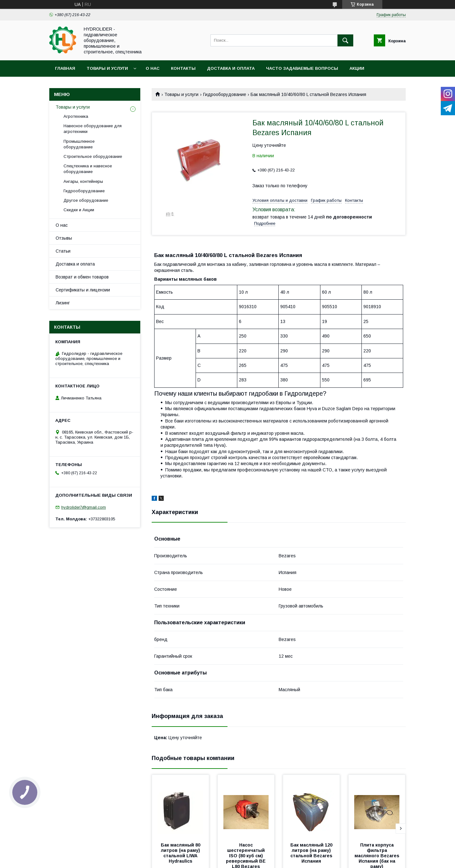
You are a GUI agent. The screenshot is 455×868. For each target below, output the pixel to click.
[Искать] (345, 40)
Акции (357, 68)
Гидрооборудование (225, 94)
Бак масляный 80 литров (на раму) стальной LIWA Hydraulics (181, 853)
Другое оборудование (86, 200)
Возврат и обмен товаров (82, 277)
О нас (153, 68)
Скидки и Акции (79, 210)
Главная (65, 68)
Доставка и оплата (231, 68)
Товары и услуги (107, 68)
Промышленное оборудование (79, 144)
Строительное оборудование (93, 156)
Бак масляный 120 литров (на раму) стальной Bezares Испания (312, 853)
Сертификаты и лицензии (83, 290)
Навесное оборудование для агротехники (93, 129)
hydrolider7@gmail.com (84, 507)
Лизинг (63, 303)
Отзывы (64, 238)
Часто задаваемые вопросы (302, 68)
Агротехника (76, 116)
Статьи (63, 251)
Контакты (183, 68)
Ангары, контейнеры (83, 181)
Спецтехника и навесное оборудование (88, 169)
